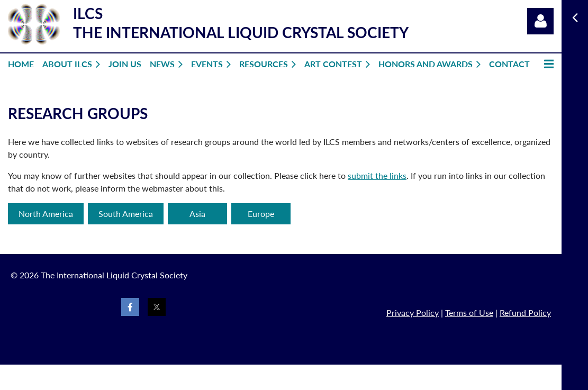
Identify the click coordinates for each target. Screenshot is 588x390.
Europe (261, 214)
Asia (197, 214)
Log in (540, 21)
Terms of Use (469, 312)
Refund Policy (525, 312)
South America (126, 214)
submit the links (377, 175)
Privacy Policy (413, 312)
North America (46, 214)
